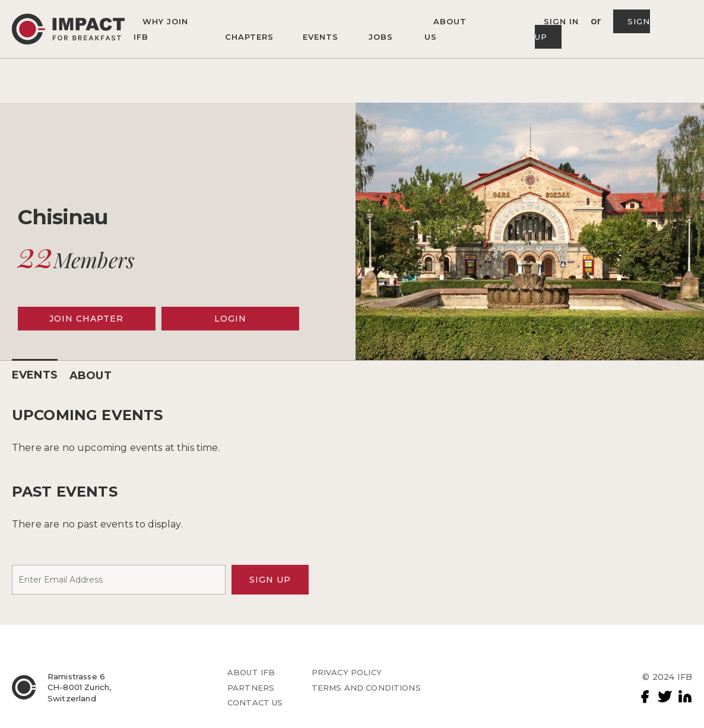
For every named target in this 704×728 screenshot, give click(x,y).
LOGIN (230, 319)
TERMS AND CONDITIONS (366, 688)
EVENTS (35, 375)
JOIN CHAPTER (86, 319)
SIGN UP (270, 580)
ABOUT (91, 376)
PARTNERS (251, 688)
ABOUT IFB (251, 672)
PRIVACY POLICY (347, 672)
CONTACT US (255, 702)
